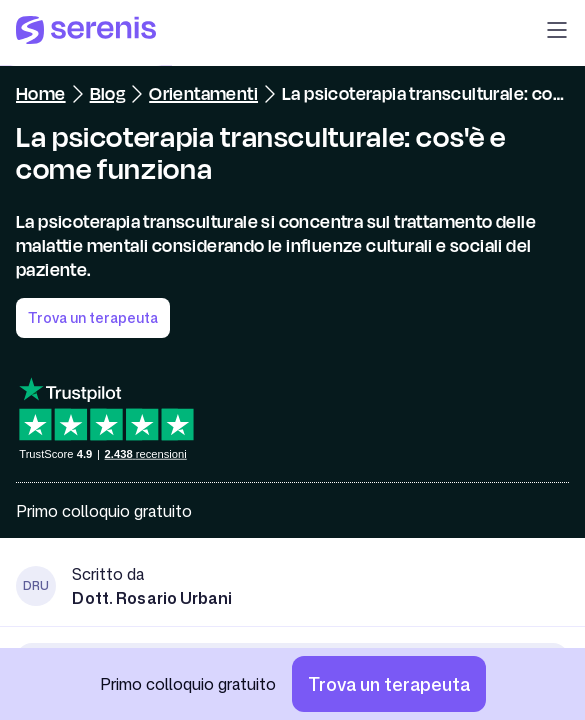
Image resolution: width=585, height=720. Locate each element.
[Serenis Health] (86, 33)
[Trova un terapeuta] (389, 684)
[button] (557, 33)
